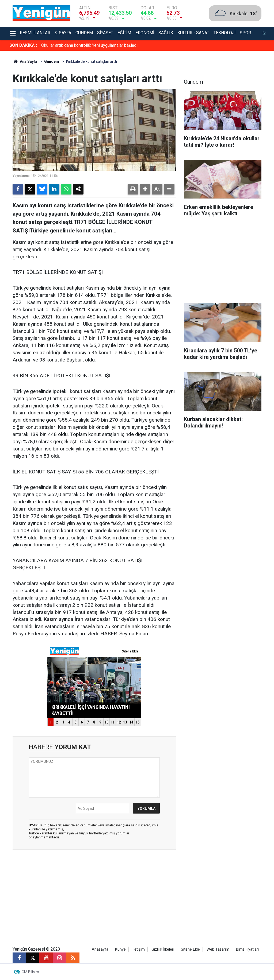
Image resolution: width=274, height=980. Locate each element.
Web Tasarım (218, 949)
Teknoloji (224, 33)
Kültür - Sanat (193, 33)
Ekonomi (145, 33)
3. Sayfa (63, 33)
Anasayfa (100, 949)
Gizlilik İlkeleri (163, 949)
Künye (120, 949)
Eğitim (124, 33)
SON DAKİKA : (23, 45)
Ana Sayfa (25, 61)
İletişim (139, 949)
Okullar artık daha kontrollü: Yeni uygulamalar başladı (89, 45)
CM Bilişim (30, 972)
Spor (245, 33)
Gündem (84, 33)
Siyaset (105, 33)
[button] (145, 189)
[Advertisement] (223, 262)
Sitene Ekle (190, 949)
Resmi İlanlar (35, 33)
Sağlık (166, 33)
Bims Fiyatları (247, 949)
